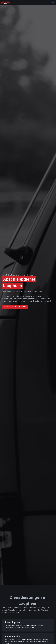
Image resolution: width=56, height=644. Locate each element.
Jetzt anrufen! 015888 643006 (15, 307)
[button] (53, 3)
